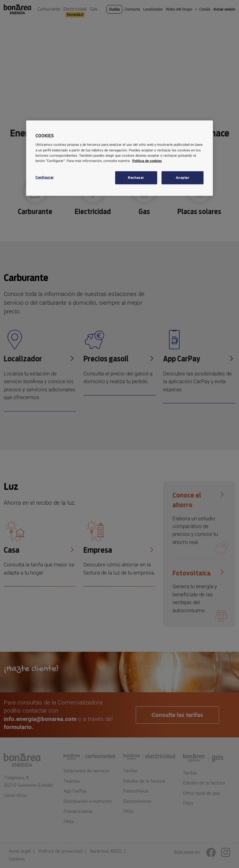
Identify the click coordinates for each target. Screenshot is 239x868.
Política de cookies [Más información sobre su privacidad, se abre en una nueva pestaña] (147, 161)
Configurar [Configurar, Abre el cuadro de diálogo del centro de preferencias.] (45, 177)
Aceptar (183, 177)
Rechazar (136, 177)
